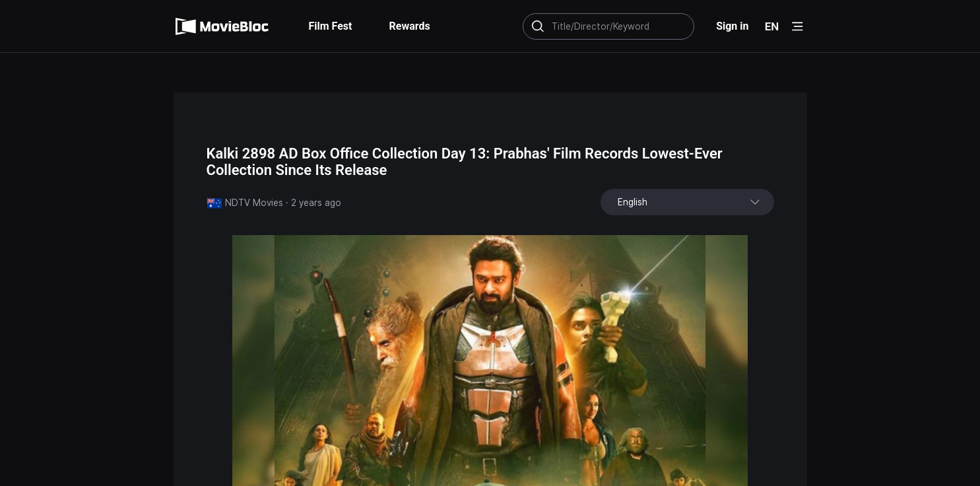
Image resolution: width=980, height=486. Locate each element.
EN (772, 26)
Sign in (732, 26)
